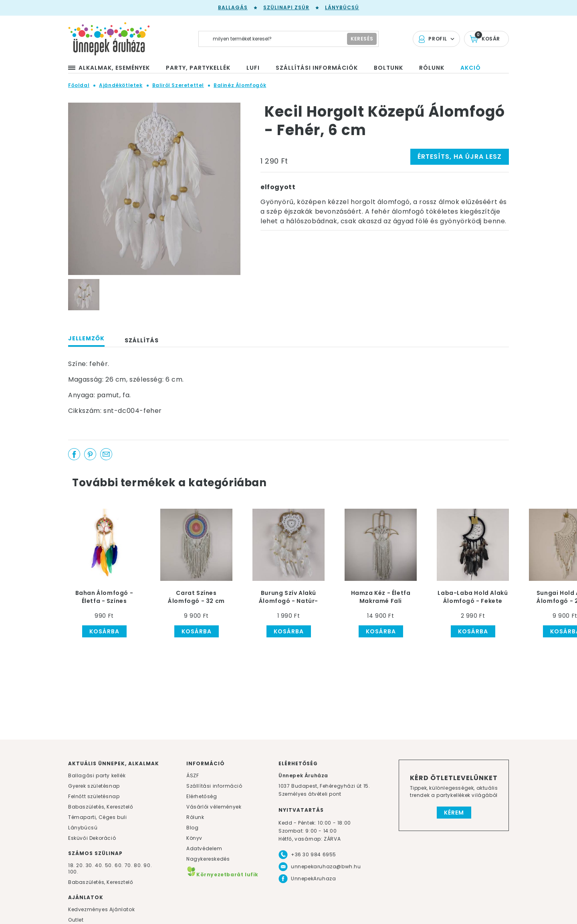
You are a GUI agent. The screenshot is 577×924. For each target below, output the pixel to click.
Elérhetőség (202, 796)
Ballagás (233, 7)
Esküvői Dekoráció (92, 838)
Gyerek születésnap (94, 786)
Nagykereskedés (208, 859)
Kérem (454, 813)
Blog (192, 828)
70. (129, 865)
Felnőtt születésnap (94, 796)
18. (72, 865)
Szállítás (142, 340)
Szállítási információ (214, 786)
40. (99, 865)
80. (139, 865)
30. (90, 865)
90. (148, 865)
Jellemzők (86, 338)
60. (119, 865)
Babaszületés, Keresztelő (101, 807)
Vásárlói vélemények (214, 807)
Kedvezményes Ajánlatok (101, 909)
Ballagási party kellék (97, 775)
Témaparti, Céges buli (98, 817)
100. (73, 872)
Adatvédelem (204, 848)
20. (80, 865)
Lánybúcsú (342, 7)
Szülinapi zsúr (286, 7)
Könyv (194, 838)
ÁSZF (193, 775)
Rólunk (195, 817)
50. (110, 865)
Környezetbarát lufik (222, 874)
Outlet (76, 920)
